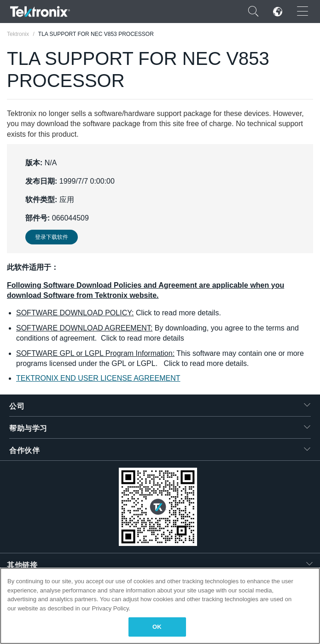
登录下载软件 (52, 237)
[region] (160, 606)
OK (157, 627)
